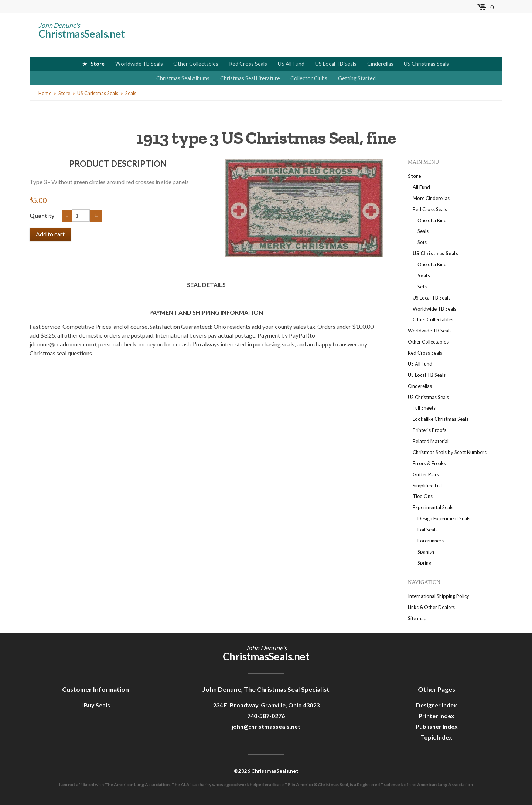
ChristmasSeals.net (82, 34)
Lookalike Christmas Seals (441, 419)
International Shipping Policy (439, 596)
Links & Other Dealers (431, 607)
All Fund (421, 187)
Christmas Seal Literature (250, 78)
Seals (131, 93)
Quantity (43, 215)
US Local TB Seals (336, 64)
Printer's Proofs (429, 430)
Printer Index (436, 716)
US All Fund (291, 64)
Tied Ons (423, 496)
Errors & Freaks (429, 463)
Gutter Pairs (426, 474)
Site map (417, 618)
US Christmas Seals (426, 64)
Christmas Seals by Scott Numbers (450, 452)
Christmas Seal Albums (183, 78)
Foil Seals (427, 530)
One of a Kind (432, 220)
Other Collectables (196, 64)
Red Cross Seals (248, 64)
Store (98, 64)
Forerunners (431, 541)
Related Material (431, 441)
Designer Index (436, 705)
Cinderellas (380, 64)
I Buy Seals (96, 705)
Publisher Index (437, 726)
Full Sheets (424, 408)
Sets (422, 242)
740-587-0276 (266, 716)
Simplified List (427, 486)
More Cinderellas (431, 198)
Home (45, 93)
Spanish (426, 552)
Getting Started (357, 78)
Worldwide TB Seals (139, 64)
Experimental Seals (433, 507)
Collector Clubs (309, 78)
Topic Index (436, 737)
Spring (424, 563)
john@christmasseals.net (266, 726)
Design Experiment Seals (444, 518)
